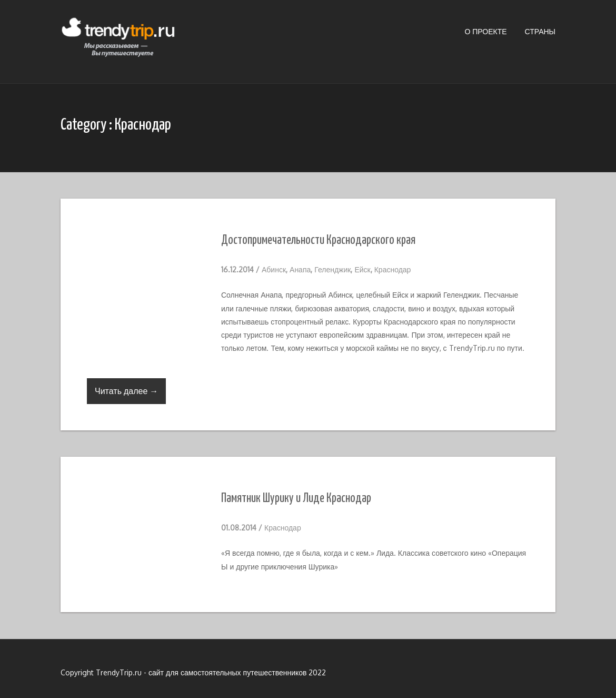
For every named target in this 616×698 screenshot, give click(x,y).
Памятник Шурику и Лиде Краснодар (296, 499)
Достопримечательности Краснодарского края (318, 240)
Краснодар (393, 269)
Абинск (274, 269)
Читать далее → (126, 391)
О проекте (485, 31)
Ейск (362, 269)
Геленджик (332, 269)
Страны (540, 31)
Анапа (300, 269)
